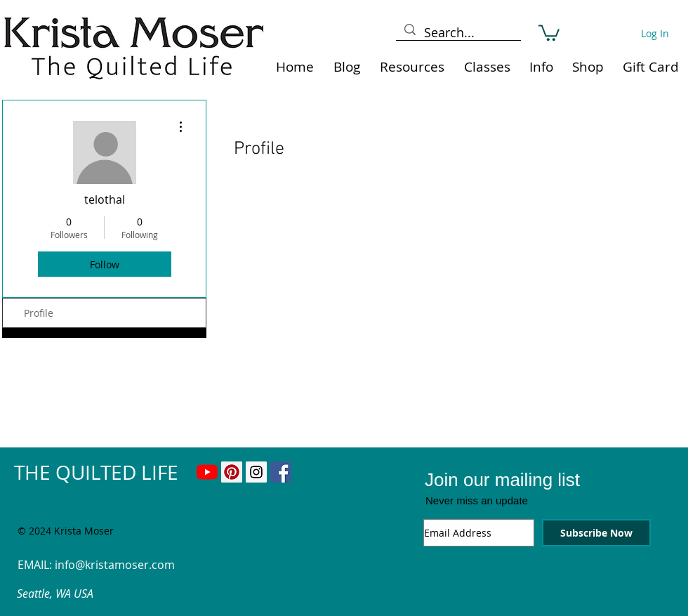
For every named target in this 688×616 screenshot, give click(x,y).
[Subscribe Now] (596, 533)
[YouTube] (207, 472)
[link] (549, 32)
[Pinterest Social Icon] (232, 472)
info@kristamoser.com (115, 565)
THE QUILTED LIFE (96, 472)
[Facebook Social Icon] (281, 472)
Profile (39, 313)
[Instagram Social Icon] (256, 472)
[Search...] (458, 33)
